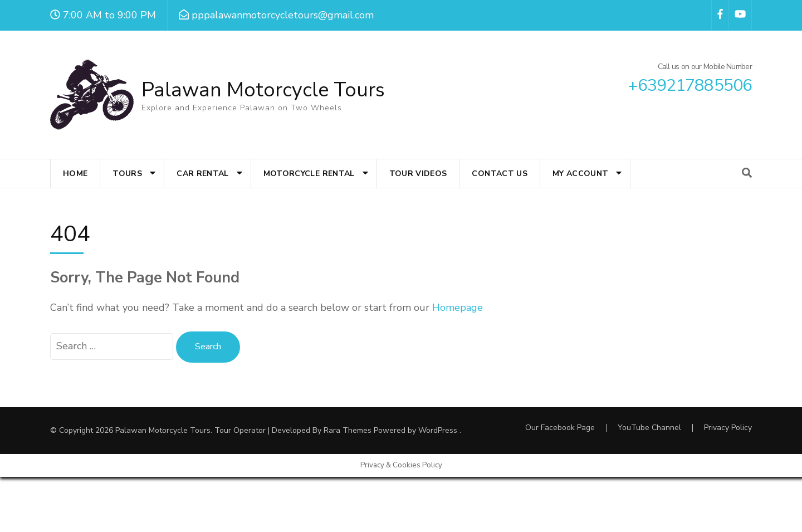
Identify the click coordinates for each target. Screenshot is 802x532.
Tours (127, 174)
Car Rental (203, 174)
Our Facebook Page (560, 428)
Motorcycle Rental (309, 174)
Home (75, 174)
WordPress (438, 430)
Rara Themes (348, 430)
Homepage (458, 308)
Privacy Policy (728, 428)
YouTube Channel (649, 428)
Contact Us (500, 174)
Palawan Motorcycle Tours (263, 90)
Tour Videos (418, 174)
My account (581, 174)
